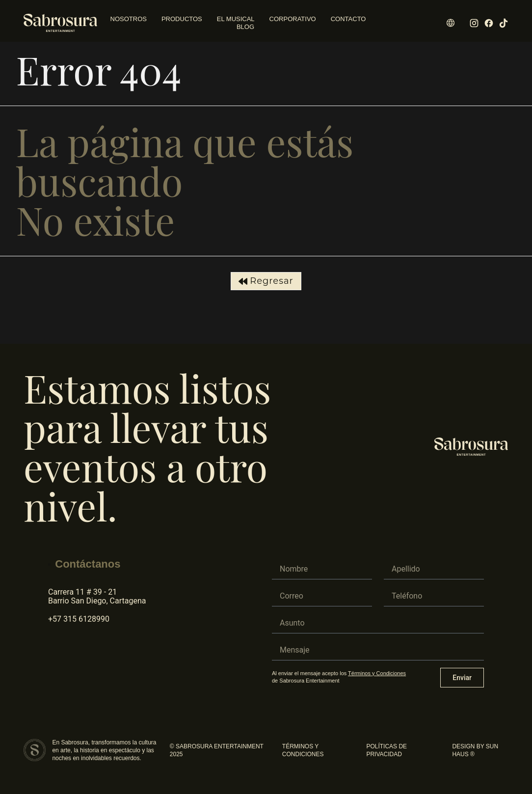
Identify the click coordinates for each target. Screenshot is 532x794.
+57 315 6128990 (79, 619)
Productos (182, 19)
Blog (245, 27)
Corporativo (293, 19)
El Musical (236, 19)
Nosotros (129, 19)
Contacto (348, 19)
